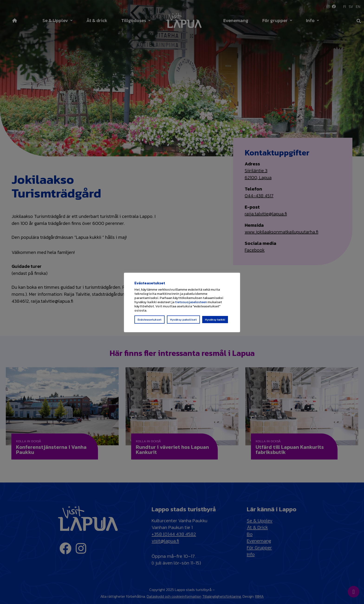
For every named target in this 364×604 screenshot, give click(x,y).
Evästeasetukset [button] (149, 322)
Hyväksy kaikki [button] (215, 322)
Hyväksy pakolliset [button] (183, 322)
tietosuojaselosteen (191, 304)
